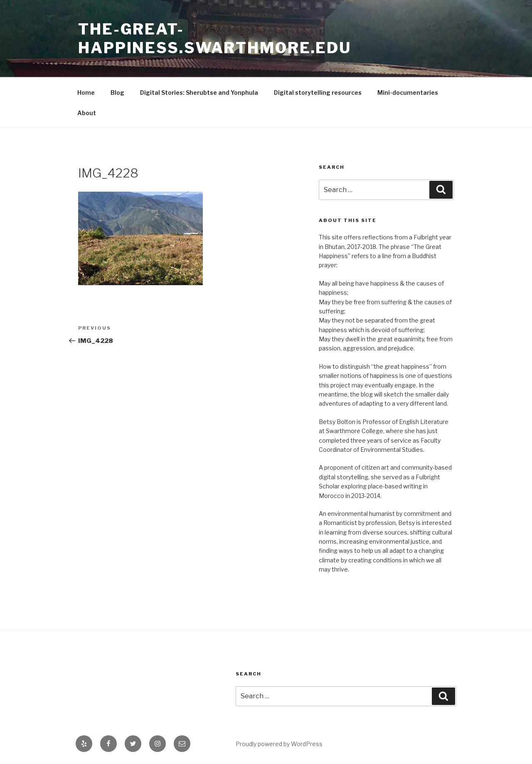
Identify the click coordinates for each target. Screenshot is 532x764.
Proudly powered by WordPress (279, 744)
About (87, 113)
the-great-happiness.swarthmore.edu (215, 38)
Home (86, 92)
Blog (117, 92)
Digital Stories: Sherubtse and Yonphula (199, 92)
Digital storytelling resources (318, 92)
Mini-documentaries (408, 92)
